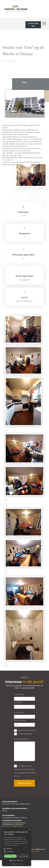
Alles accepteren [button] (10, 856)
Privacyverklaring (35, 859)
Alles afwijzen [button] (23, 856)
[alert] (17, 847)
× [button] (29, 830)
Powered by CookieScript (17, 864)
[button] (17, 860)
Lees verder (15, 845)
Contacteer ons (38, 25)
